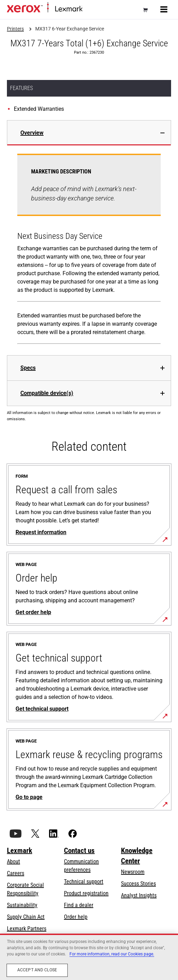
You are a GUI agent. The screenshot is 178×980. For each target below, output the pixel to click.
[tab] (89, 133)
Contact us (79, 851)
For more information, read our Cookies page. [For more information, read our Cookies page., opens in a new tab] (112, 954)
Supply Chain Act (26, 917)
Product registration (86, 893)
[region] (89, 957)
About (13, 861)
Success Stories (138, 884)
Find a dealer (79, 905)
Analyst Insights (139, 895)
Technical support (84, 882)
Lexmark (20, 851)
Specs (28, 368)
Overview (32, 133)
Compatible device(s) (47, 393)
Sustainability (22, 905)
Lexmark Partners (27, 929)
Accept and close (37, 970)
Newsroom (133, 872)
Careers (16, 873)
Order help (76, 917)
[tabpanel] (89, 250)
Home (88, 9)
